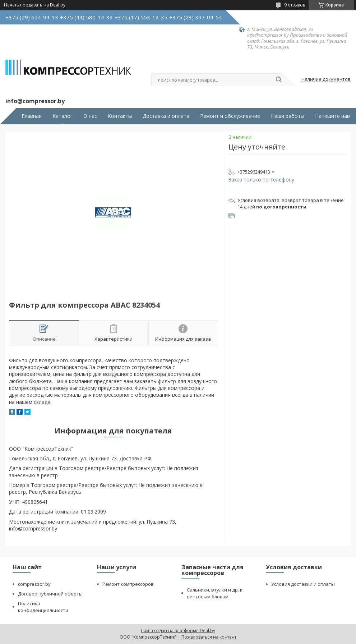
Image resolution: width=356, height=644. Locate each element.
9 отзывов (295, 5)
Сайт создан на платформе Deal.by (178, 631)
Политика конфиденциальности (43, 607)
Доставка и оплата (166, 116)
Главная (32, 116)
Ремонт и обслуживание (230, 116)
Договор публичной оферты (50, 594)
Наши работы (288, 116)
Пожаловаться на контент (209, 637)
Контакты (120, 116)
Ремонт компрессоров (128, 584)
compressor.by (34, 584)
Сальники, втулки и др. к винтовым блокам (215, 593)
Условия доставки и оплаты (303, 584)
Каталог (63, 116)
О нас (90, 116)
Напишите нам (333, 116)
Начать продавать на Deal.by (35, 5)
